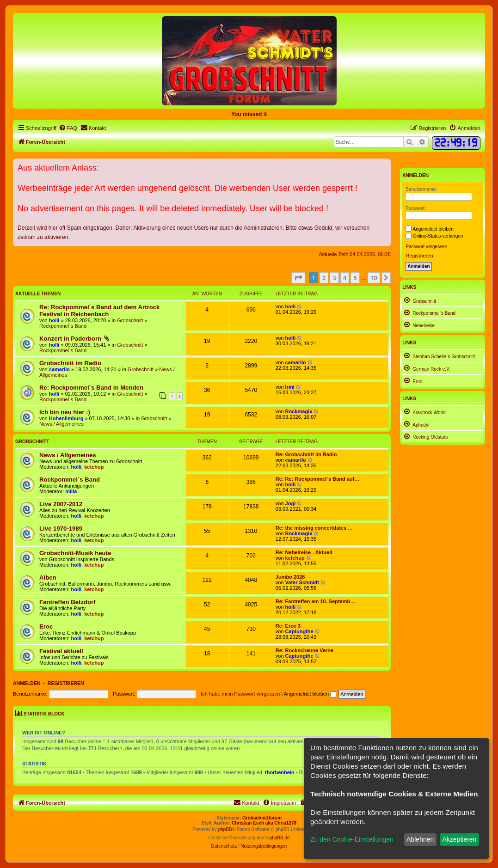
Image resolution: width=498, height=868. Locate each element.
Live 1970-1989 (61, 529)
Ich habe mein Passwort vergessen (240, 694)
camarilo (59, 369)
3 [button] (334, 278)
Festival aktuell (61, 651)
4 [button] (345, 278)
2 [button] (324, 278)
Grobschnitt (130, 320)
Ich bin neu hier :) (65, 412)
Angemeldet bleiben (310, 694)
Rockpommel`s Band (63, 326)
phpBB (225, 829)
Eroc (46, 627)
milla (71, 491)
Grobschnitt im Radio (70, 363)
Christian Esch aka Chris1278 (264, 823)
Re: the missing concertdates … (314, 528)
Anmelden (27, 683)
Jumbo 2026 (290, 577)
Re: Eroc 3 (288, 626)
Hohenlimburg (66, 418)
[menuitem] (68, 128)
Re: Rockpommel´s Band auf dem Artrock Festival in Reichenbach (99, 311)
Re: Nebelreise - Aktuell (304, 552)
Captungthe (299, 631)
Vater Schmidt (302, 582)
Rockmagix (299, 411)
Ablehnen (420, 839)
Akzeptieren (459, 839)
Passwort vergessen (426, 247)
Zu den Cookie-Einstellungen (352, 839)
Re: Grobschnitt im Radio (306, 454)
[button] (298, 278)
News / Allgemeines (61, 424)
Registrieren (66, 683)
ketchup (94, 467)
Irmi (290, 387)
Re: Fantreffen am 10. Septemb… (315, 601)
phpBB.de (280, 838)
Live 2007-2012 (61, 504)
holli (54, 320)
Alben (48, 578)
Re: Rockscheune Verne (304, 650)
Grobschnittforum (262, 818)
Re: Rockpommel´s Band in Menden (91, 388)
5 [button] (355, 278)
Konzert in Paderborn (70, 339)
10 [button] (374, 278)
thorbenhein (280, 772)
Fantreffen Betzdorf (68, 602)
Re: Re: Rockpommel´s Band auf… (318, 479)
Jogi (291, 503)
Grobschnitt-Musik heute (75, 553)
